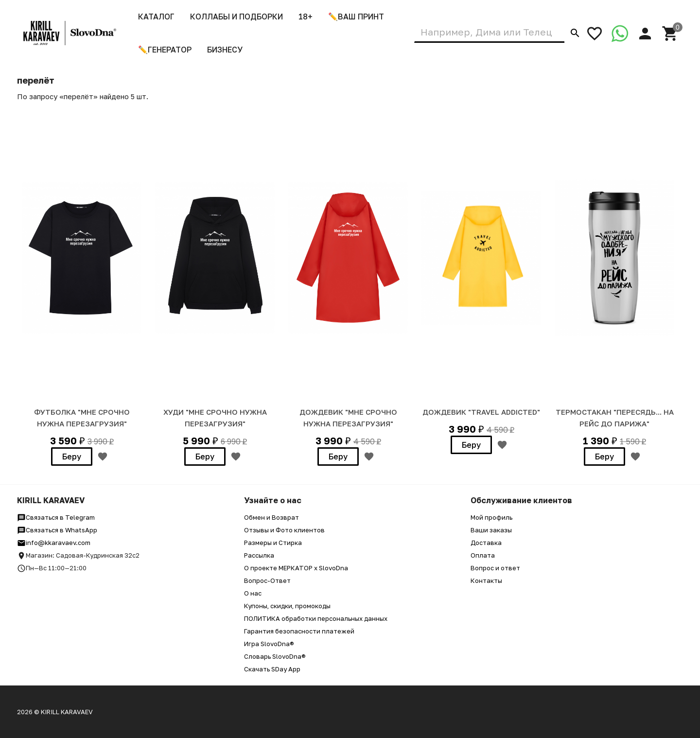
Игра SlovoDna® (269, 644)
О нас (253, 593)
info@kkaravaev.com (54, 543)
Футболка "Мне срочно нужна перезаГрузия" (82, 418)
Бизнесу (225, 50)
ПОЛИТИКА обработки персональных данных (316, 618)
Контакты (486, 580)
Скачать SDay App (272, 669)
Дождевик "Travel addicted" (481, 412)
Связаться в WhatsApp (57, 530)
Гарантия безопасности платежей (299, 631)
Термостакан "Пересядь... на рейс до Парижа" (615, 418)
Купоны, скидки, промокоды (287, 606)
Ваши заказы (491, 530)
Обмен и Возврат (271, 517)
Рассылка (259, 555)
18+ (306, 17)
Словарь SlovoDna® (275, 656)
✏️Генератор (165, 50)
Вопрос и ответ (495, 568)
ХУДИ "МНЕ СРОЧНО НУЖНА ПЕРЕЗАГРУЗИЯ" (215, 418)
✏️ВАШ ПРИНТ (356, 17)
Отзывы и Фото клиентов (284, 530)
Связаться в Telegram (56, 517)
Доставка (486, 543)
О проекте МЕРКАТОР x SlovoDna (296, 568)
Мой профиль (491, 517)
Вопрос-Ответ (267, 580)
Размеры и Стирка (273, 543)
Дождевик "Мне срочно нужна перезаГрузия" (348, 418)
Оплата (483, 555)
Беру (72, 457)
